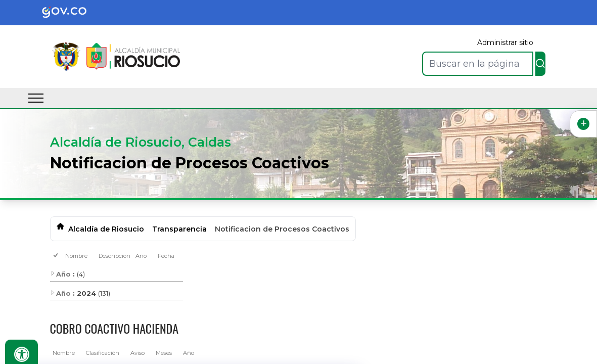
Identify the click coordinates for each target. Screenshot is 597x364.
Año (141, 256)
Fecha (166, 256)
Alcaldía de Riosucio (106, 229)
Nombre (76, 256)
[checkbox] (56, 256)
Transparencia (179, 229)
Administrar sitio (505, 42)
